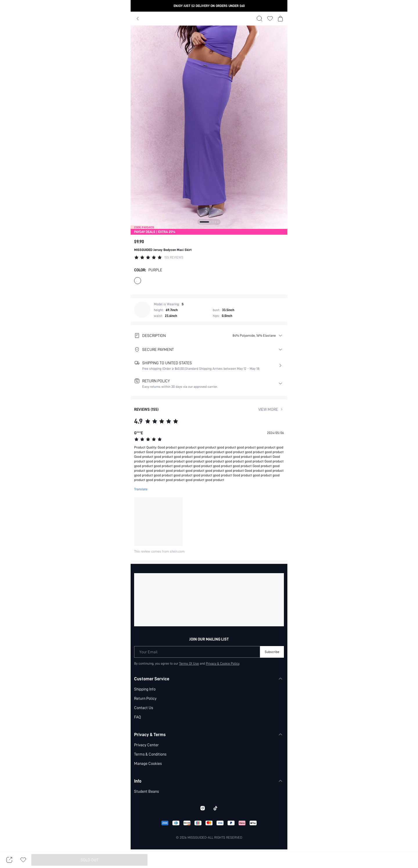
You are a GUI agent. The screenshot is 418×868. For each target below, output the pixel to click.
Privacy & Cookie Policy (223, 663)
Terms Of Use (189, 663)
